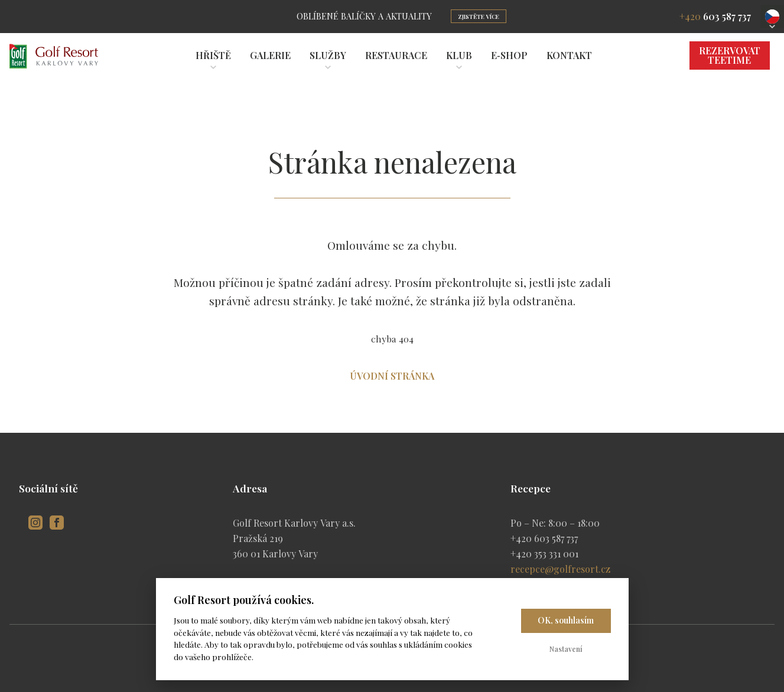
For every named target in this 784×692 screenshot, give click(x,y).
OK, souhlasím (566, 620)
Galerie (270, 55)
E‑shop (509, 55)
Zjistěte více (479, 17)
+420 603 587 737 (544, 538)
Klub (459, 55)
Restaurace (396, 55)
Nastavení (566, 649)
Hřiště (213, 55)
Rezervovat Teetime (730, 55)
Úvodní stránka (392, 376)
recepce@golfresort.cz (560, 569)
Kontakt (569, 55)
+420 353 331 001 (544, 554)
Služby (328, 55)
